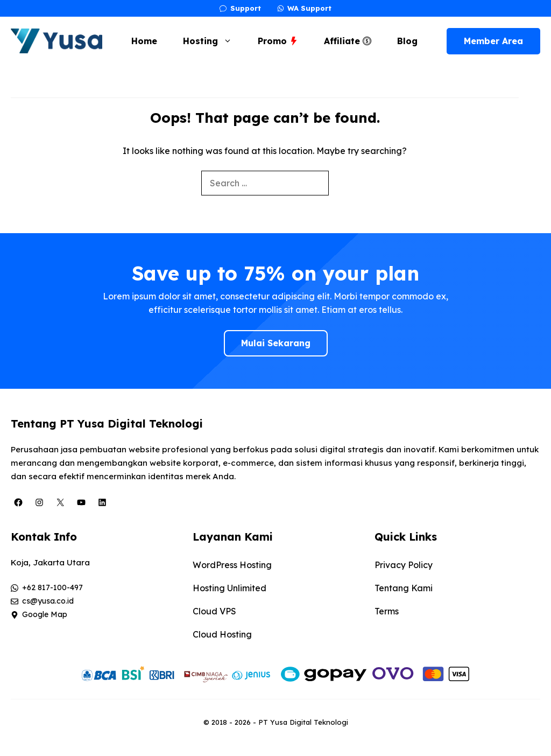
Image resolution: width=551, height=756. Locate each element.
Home (144, 41)
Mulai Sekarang (276, 343)
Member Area (493, 41)
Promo (278, 41)
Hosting (213, 41)
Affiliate (348, 41)
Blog (407, 41)
